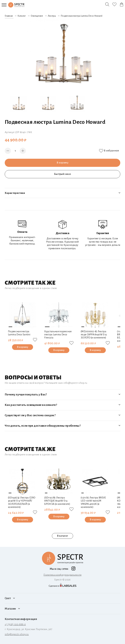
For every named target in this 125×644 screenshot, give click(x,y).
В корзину (62, 163)
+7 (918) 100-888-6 (15, 624)
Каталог (22, 16)
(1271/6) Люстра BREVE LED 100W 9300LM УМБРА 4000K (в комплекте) (93, 502)
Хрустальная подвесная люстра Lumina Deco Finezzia (58, 335)
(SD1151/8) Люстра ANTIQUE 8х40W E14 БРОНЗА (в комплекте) (57, 501)
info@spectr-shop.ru (17, 634)
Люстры (52, 16)
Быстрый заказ (62, 174)
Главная (9, 16)
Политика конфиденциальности (62, 575)
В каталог (62, 536)
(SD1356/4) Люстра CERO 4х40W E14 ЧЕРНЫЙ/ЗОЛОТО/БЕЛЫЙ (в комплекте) (22, 502)
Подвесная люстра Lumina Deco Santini (19, 333)
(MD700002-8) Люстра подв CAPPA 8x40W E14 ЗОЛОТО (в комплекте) (94, 335)
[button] (10, 327)
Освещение (37, 16)
